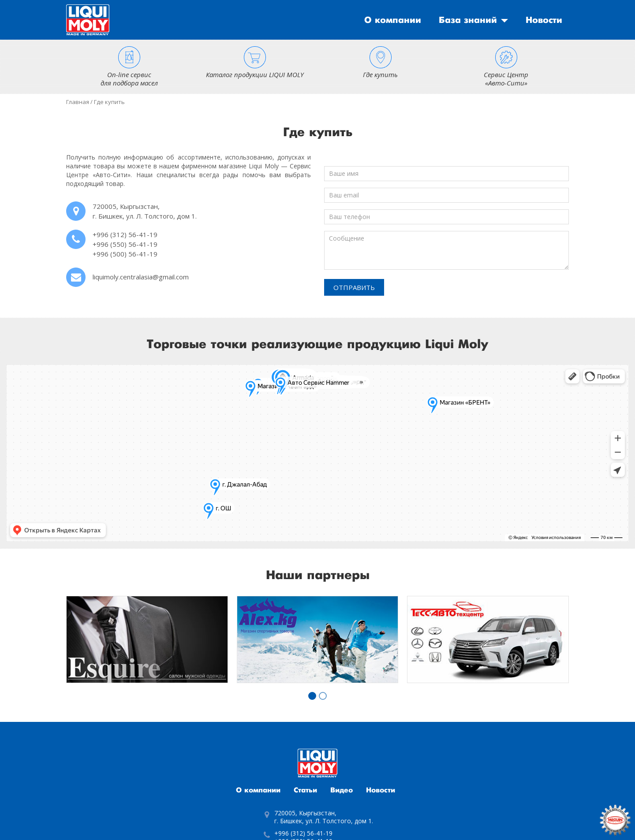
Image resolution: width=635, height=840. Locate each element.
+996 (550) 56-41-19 (125, 244)
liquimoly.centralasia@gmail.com (141, 277)
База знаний (468, 20)
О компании (393, 20)
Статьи (305, 790)
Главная (78, 102)
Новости (544, 20)
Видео (342, 790)
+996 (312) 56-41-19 (125, 234)
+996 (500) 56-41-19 (125, 254)
